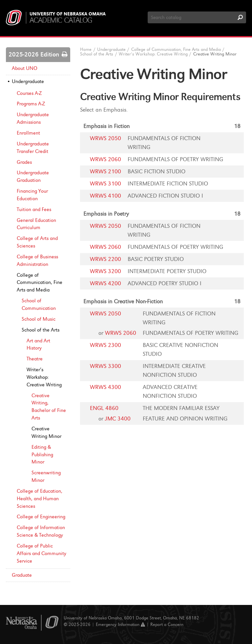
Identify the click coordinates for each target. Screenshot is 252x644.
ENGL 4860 (104, 408)
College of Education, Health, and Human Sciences (40, 499)
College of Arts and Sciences (37, 242)
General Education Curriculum (36, 224)
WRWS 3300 (105, 366)
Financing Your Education (32, 195)
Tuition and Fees (34, 209)
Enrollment (28, 133)
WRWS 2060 (105, 159)
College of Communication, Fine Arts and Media (40, 283)
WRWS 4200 (105, 283)
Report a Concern (167, 624)
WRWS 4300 (105, 387)
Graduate (22, 575)
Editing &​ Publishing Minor (42, 455)
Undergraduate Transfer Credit (33, 148)
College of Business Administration (37, 260)
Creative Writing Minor (46, 432)
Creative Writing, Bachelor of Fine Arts (49, 407)
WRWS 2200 (105, 259)
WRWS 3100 (105, 184)
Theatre (35, 359)
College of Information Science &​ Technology (41, 531)
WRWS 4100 (105, 196)
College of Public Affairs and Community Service (42, 553)
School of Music (39, 319)
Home (86, 49)
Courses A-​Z (29, 93)
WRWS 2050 (105, 138)
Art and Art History (38, 344)
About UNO (25, 68)
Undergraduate (28, 81)
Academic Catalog (61, 20)
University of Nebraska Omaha (68, 14)
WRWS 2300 (105, 345)
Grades (24, 162)
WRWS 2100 (105, 172)
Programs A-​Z (31, 104)
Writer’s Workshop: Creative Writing (44, 377)
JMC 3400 (118, 419)
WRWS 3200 (105, 271)
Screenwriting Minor (46, 476)
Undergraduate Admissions (33, 118)
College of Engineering (41, 517)
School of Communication (39, 304)
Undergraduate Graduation (33, 176)
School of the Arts (41, 330)
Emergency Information (120, 624)
